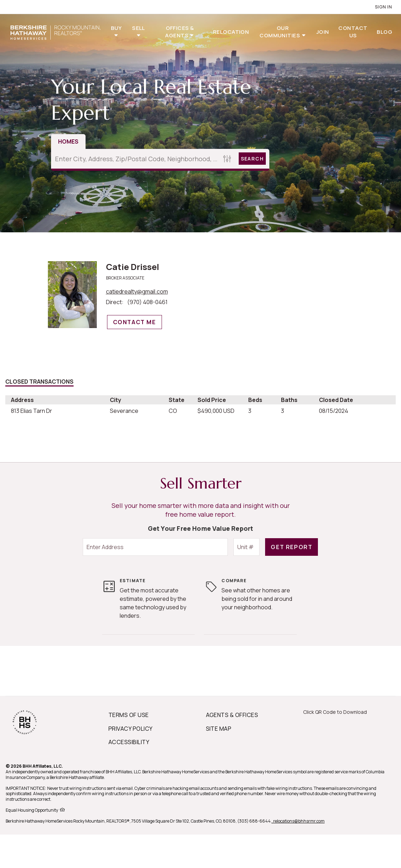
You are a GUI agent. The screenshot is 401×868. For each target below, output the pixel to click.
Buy (116, 28)
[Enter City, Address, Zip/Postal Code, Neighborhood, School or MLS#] (136, 159)
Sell (139, 28)
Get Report (292, 547)
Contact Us (353, 32)
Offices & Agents (179, 32)
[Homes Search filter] (227, 159)
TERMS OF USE (129, 715)
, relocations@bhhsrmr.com (298, 821)
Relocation (231, 32)
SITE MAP (219, 729)
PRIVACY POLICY (131, 729)
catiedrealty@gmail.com (137, 291)
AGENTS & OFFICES (232, 715)
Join (323, 32)
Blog (384, 32)
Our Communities (280, 32)
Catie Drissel (133, 267)
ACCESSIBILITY (129, 742)
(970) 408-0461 (147, 302)
